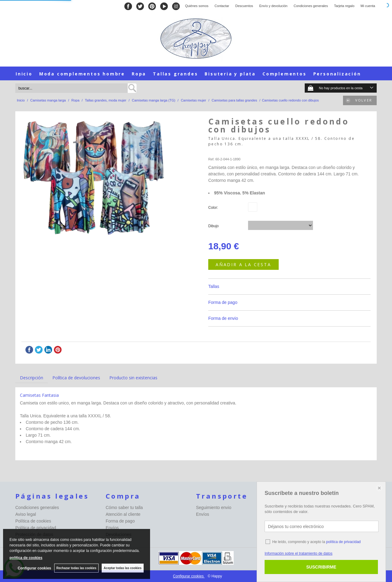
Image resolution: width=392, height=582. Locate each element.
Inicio (24, 74)
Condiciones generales (311, 6)
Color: (213, 208)
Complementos (285, 74)
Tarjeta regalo (344, 6)
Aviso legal (26, 514)
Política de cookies (33, 521)
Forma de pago (223, 302)
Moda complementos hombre (82, 74)
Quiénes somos (197, 6)
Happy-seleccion (221, 152)
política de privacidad (343, 542)
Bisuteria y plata (230, 74)
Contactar (222, 6)
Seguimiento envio (214, 507)
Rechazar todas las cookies (76, 568)
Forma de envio (223, 318)
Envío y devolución (273, 6)
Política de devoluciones (76, 378)
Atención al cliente (123, 514)
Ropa (139, 74)
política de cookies (26, 558)
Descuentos (244, 6)
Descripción (32, 378)
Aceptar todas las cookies (123, 568)
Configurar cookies (189, 576)
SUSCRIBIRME (321, 567)
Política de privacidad (36, 528)
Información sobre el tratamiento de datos (298, 553)
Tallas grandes (175, 74)
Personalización (337, 74)
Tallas (214, 286)
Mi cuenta (368, 6)
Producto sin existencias (133, 378)
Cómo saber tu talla (124, 507)
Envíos (112, 528)
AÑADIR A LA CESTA (243, 264)
